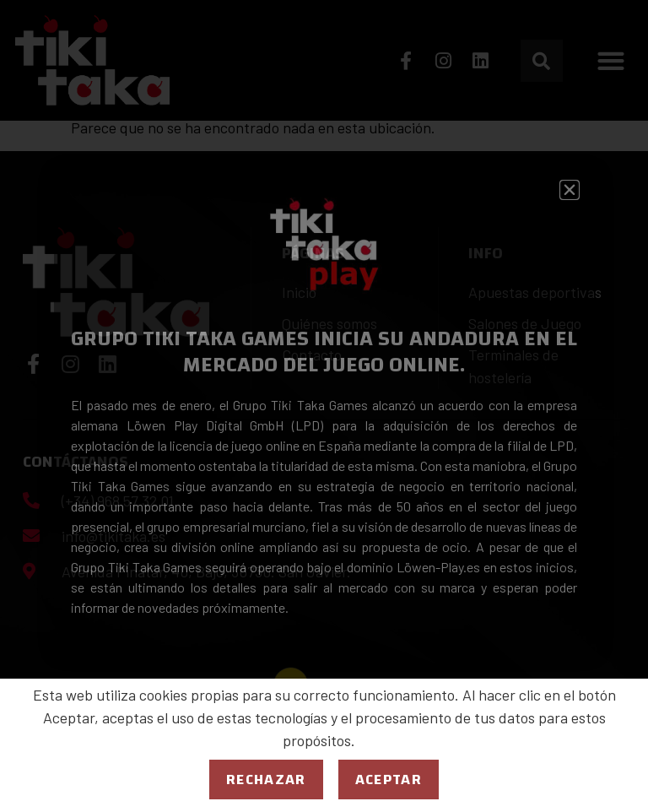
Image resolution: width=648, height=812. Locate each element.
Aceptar (389, 780)
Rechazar (266, 780)
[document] (324, 406)
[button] (570, 190)
